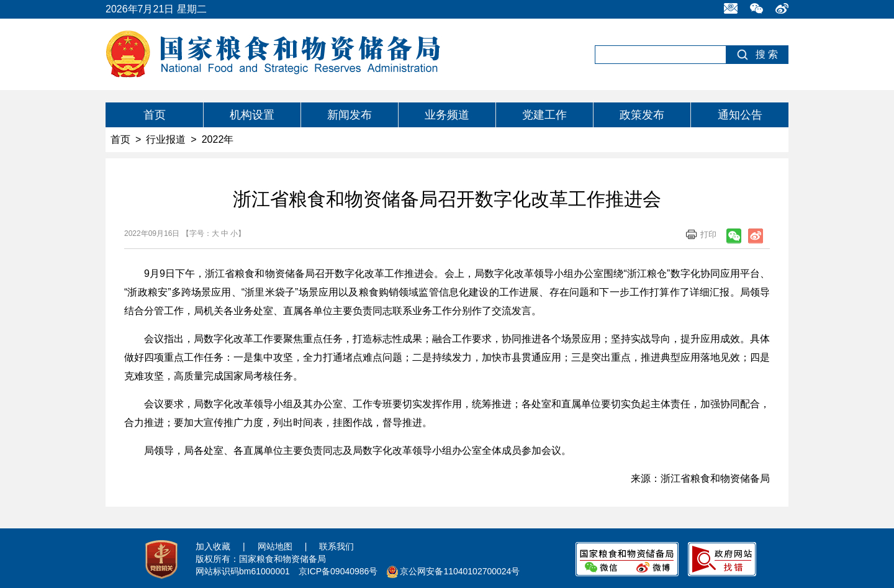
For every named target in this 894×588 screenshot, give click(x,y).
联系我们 (336, 546)
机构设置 (252, 115)
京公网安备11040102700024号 (460, 571)
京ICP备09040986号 (338, 571)
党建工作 (544, 115)
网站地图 (275, 546)
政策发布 (642, 115)
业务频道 (447, 115)
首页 (155, 115)
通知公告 (740, 115)
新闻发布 (350, 115)
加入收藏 (213, 546)
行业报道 (166, 139)
